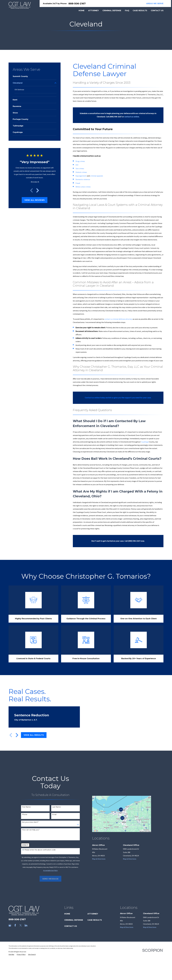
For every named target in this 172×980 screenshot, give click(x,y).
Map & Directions (99, 859)
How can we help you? (31, 830)
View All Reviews (35, 200)
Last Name (56, 807)
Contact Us (71, 926)
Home (67, 914)
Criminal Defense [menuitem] (112, 10)
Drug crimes (80, 161)
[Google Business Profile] (10, 925)
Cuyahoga (145, 442)
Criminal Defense (74, 920)
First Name (26, 807)
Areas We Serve (155, 3)
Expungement (81, 176)
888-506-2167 (77, 3)
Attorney (93, 914)
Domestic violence (83, 179)
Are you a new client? (30, 822)
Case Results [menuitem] (140, 10)
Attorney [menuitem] (94, 10)
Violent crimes (81, 172)
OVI (77, 165)
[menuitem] (35, 76)
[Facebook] (15, 925)
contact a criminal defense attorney (118, 319)
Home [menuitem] (82, 10)
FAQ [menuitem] (127, 10)
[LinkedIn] (26, 925)
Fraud (78, 183)
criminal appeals (97, 176)
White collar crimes (83, 187)
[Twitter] (21, 925)
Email (54, 815)
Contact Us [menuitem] (157, 10)
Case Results (95, 920)
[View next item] (38, 190)
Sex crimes (80, 169)
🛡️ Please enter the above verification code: (39, 850)
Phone (25, 815)
